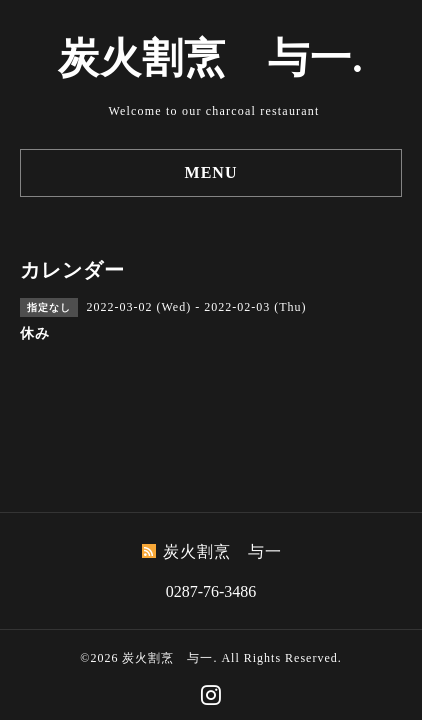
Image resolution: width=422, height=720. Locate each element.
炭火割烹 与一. (210, 58)
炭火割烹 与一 (167, 658)
